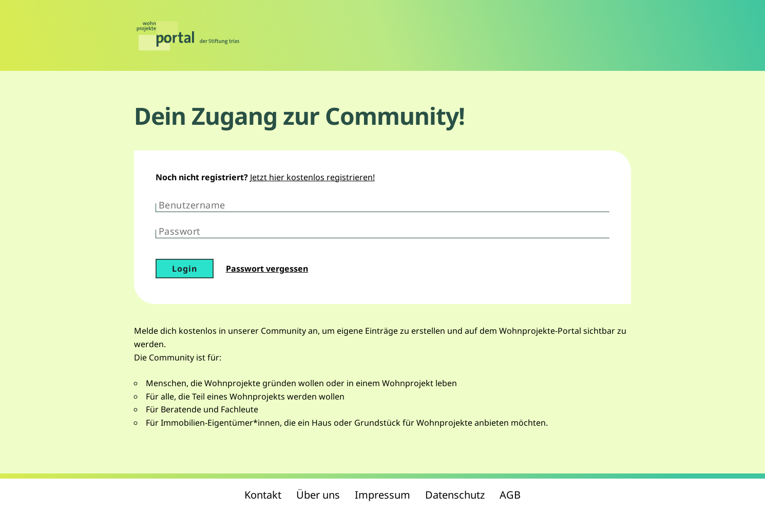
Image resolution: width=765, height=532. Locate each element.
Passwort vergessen (267, 269)
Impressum (382, 495)
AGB (510, 495)
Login (185, 269)
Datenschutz (455, 495)
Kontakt (263, 495)
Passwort (180, 231)
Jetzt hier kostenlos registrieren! (312, 177)
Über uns (318, 495)
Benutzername (192, 205)
